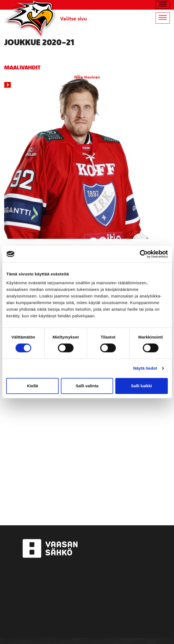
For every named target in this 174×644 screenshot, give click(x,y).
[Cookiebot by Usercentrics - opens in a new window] (144, 254)
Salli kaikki (141, 386)
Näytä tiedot (145, 368)
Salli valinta (87, 386)
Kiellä (32, 386)
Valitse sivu (74, 18)
